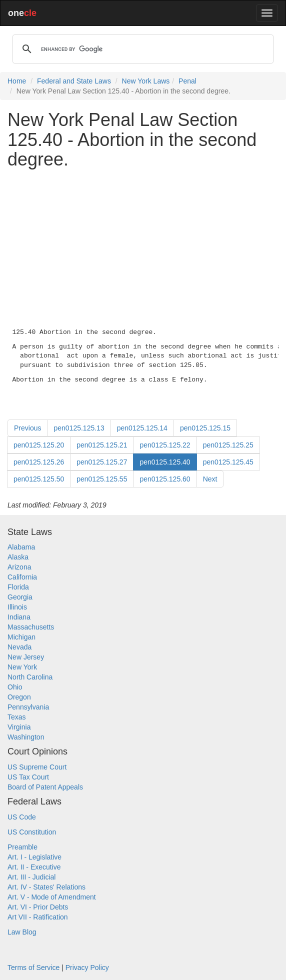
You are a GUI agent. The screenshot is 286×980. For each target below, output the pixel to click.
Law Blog (22, 932)
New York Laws (146, 81)
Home (17, 81)
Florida (18, 587)
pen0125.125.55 (102, 479)
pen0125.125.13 (79, 428)
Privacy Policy (87, 967)
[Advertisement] (143, 246)
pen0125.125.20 (39, 445)
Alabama (21, 547)
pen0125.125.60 (165, 479)
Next (210, 479)
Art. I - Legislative (34, 857)
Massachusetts (31, 627)
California (22, 577)
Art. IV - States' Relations (46, 887)
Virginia (19, 727)
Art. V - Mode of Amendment (52, 897)
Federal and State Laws (74, 81)
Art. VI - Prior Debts (38, 907)
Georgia (20, 597)
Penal (187, 81)
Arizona (19, 567)
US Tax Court (28, 777)
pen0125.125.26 (39, 462)
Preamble (22, 847)
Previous (27, 428)
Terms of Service (33, 967)
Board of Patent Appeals (45, 787)
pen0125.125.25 (228, 445)
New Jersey (26, 657)
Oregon (19, 697)
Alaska (18, 557)
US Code (22, 817)
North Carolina (30, 677)
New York (22, 667)
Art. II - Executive (34, 867)
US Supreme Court (37, 767)
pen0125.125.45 (228, 462)
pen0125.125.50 (39, 479)
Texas (17, 717)
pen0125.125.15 (205, 428)
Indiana (19, 617)
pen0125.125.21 (102, 445)
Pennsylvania (28, 707)
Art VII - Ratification (38, 917)
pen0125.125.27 (102, 462)
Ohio (15, 687)
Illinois (17, 607)
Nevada (19, 647)
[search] (141, 49)
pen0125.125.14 (142, 428)
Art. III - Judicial (31, 877)
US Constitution (32, 832)
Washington (26, 737)
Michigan (21, 637)
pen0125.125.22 (165, 445)
